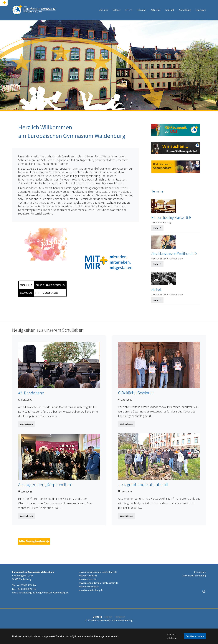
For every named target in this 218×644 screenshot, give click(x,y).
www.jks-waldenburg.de (91, 590)
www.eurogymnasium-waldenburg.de (98, 572)
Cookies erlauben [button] (195, 636)
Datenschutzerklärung (194, 576)
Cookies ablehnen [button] (172, 636)
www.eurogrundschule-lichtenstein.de (98, 583)
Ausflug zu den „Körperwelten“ (45, 485)
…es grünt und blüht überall (143, 484)
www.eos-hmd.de (87, 579)
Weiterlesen (26, 424)
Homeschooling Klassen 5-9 (171, 217)
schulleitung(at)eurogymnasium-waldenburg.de (44, 593)
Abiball (156, 290)
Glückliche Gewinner (136, 393)
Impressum (200, 572)
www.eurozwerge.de (89, 586)
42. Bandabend (31, 393)
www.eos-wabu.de (88, 576)
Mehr (157, 228)
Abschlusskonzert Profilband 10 (174, 254)
